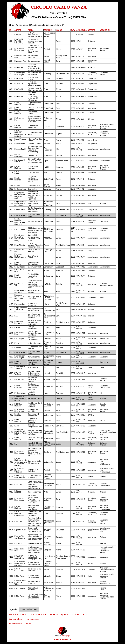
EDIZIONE (48, 30)
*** (10, 615)
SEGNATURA (82, 30)
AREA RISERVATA (62, 640)
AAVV (16, 615)
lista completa (15, 619)
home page (66, 636)
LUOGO (59, 30)
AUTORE (18, 30)
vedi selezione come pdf (20, 623)
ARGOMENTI (105, 30)
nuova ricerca (32, 619)
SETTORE (91, 30)
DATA (73, 30)
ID (10, 30)
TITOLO (31, 30)
